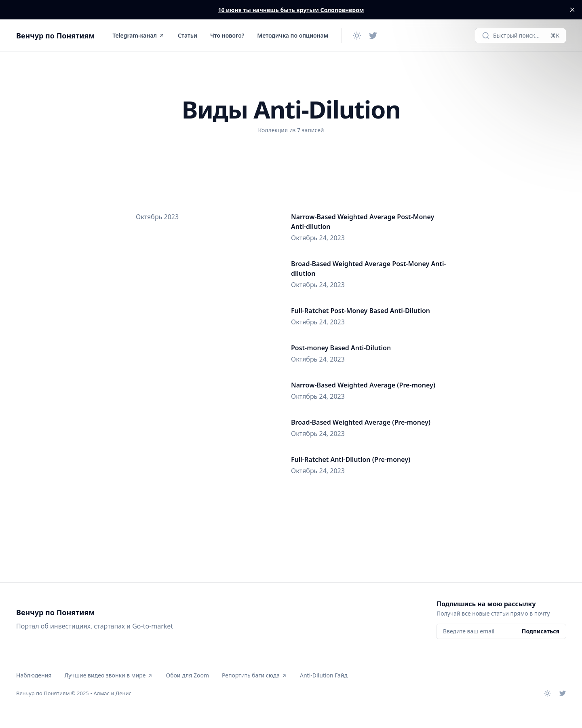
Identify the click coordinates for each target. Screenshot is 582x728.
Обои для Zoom (187, 675)
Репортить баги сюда (254, 675)
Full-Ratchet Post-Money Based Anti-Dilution (361, 311)
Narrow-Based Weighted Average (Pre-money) (363, 385)
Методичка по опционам (293, 35)
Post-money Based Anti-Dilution (341, 348)
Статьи (188, 35)
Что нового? (227, 35)
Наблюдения (34, 675)
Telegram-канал (139, 35)
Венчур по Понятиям (55, 36)
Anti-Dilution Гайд (324, 675)
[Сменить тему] (357, 36)
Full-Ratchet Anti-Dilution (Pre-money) (351, 459)
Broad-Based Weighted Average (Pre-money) (361, 422)
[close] (572, 10)
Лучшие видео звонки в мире (109, 675)
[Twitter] (373, 36)
